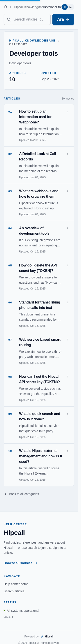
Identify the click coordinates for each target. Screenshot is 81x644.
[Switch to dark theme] (71, 7)
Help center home (16, 584)
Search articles (14, 591)
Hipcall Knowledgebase (30, 7)
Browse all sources (21, 563)
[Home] (5, 7)
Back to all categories (21, 494)
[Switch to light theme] (65, 7)
